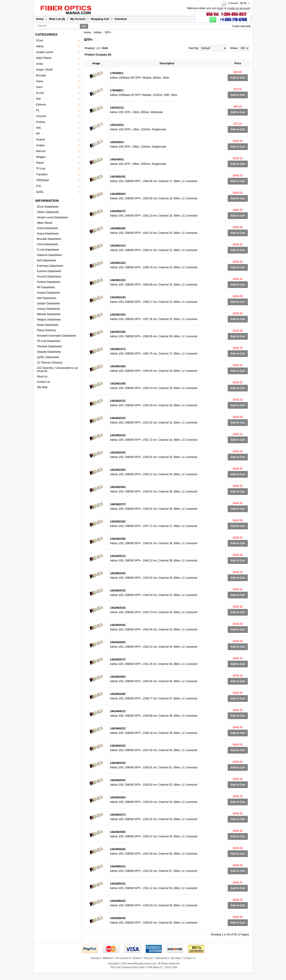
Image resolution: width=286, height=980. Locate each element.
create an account (239, 8)
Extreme (41, 105)
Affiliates (107, 958)
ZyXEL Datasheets (48, 357)
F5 (38, 110)
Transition (42, 174)
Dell (38, 99)
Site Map (42, 387)
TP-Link (41, 169)
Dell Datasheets (46, 260)
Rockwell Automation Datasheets (56, 336)
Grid (105, 48)
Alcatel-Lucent (44, 52)
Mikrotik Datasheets (49, 314)
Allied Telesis (44, 58)
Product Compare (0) (98, 55)
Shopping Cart (100, 19)
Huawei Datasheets (48, 293)
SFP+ (108, 32)
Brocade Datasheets (49, 239)
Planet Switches (46, 330)
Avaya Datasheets (48, 234)
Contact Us (43, 382)
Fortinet (41, 122)
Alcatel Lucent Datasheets (52, 217)
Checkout (121, 19)
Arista (39, 64)
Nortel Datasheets (48, 325)
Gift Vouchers (122, 958)
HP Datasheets (46, 287)
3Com (40, 41)
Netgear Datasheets (49, 320)
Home (40, 19)
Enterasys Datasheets (50, 266)
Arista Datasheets (47, 228)
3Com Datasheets (48, 207)
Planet (40, 163)
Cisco (39, 87)
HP (38, 134)
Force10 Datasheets (49, 277)
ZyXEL (40, 192)
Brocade (41, 75)
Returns (148, 958)
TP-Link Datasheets (49, 341)
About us (42, 376)
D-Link (40, 93)
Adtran (40, 46)
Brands (137, 958)
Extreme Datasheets (49, 271)
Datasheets (161, 958)
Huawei (40, 140)
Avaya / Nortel (44, 70)
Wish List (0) (57, 19)
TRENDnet (42, 180)
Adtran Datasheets (48, 212)
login (220, 8)
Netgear (41, 157)
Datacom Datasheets (49, 255)
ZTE (39, 186)
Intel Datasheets (47, 298)
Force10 (41, 116)
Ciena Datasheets (47, 244)
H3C (39, 128)
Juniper (40, 145)
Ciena (39, 81)
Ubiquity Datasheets (49, 352)
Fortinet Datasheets (49, 282)
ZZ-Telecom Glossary (50, 363)
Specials (95, 958)
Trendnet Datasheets (49, 346)
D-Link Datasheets (48, 250)
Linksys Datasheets (48, 309)
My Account (78, 19)
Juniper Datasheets (48, 303)
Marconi (41, 151)
